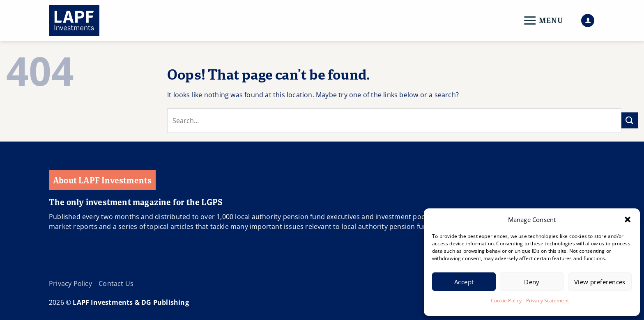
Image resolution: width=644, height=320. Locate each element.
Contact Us (116, 283)
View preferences (600, 282)
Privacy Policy (70, 283)
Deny (532, 282)
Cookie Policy (506, 301)
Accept (464, 282)
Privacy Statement (547, 301)
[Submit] (630, 120)
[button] (628, 219)
